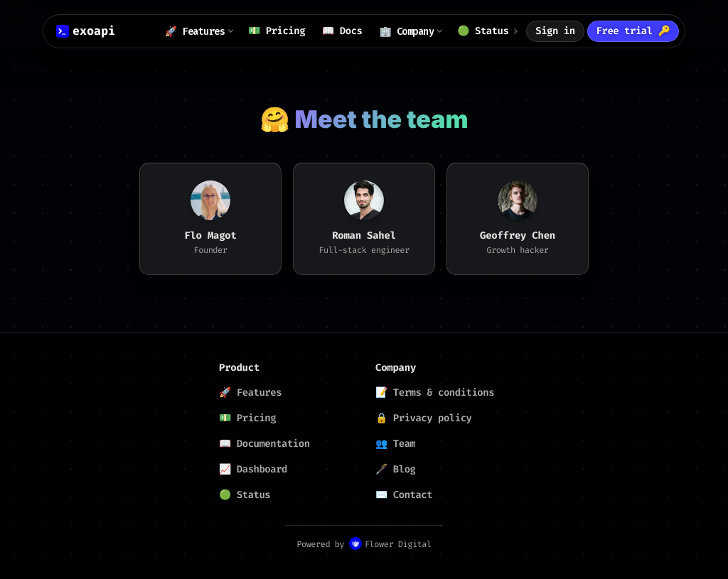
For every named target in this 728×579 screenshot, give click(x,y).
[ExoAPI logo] (86, 31)
